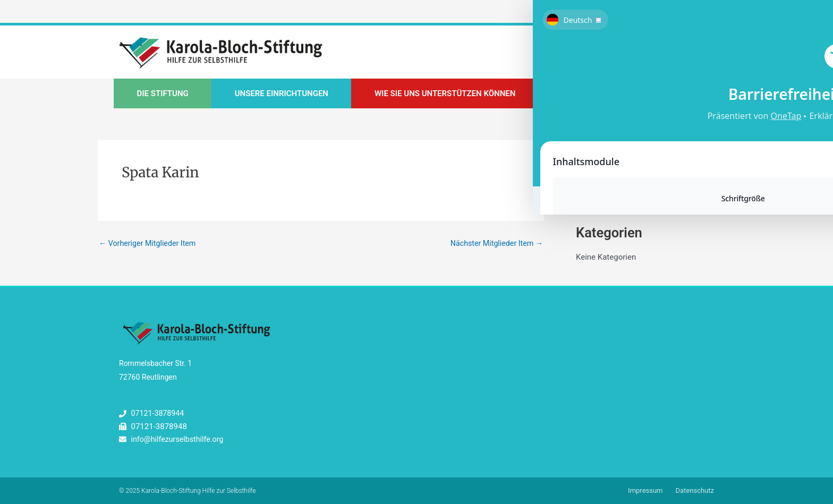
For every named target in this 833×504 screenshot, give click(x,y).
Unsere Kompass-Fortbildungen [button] (629, 95)
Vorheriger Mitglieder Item (150, 244)
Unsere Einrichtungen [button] (282, 95)
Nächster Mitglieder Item (494, 244)
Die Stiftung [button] (162, 95)
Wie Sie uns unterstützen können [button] (445, 95)
